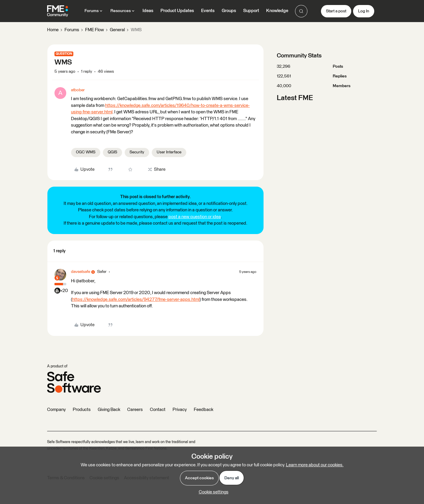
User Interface (169, 152)
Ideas (148, 11)
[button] (336, 11)
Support (251, 11)
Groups (229, 11)
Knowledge (277, 11)
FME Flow (95, 30)
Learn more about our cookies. (315, 465)
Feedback (203, 410)
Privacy (180, 410)
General (117, 30)
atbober (78, 90)
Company (56, 410)
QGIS (112, 152)
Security (137, 152)
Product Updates (177, 11)
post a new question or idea (195, 217)
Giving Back (109, 410)
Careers (135, 410)
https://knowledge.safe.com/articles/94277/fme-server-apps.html (136, 300)
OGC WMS (86, 152)
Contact (158, 410)
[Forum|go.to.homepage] (58, 11)
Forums (72, 30)
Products (82, 410)
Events (208, 11)
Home (53, 30)
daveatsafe (81, 272)
